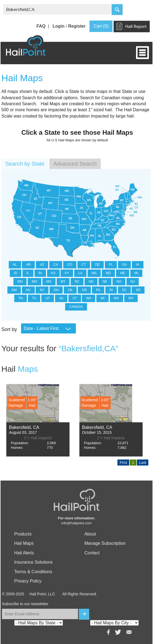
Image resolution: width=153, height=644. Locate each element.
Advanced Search (75, 164)
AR (28, 265)
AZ (42, 265)
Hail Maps (24, 543)
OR (84, 290)
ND (91, 282)
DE (98, 265)
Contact (92, 553)
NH (119, 282)
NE (105, 282)
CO (70, 265)
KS (53, 273)
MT (63, 282)
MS (49, 282)
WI (103, 298)
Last (143, 462)
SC (124, 290)
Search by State (25, 164)
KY (67, 273)
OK (70, 290)
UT (48, 298)
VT (75, 298)
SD (138, 290)
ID (16, 273)
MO (34, 282)
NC (77, 282)
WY (131, 298)
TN (21, 298)
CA (56, 265)
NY (42, 290)
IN (40, 273)
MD (109, 273)
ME (123, 273)
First (123, 462)
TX (34, 298)
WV (116, 298)
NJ (133, 282)
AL (15, 265)
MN (20, 282)
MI (136, 273)
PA (98, 290)
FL (111, 265)
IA (138, 265)
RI (111, 290)
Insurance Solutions (34, 562)
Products (23, 534)
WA (89, 298)
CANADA (76, 307)
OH (56, 290)
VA (61, 298)
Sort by (9, 329)
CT (84, 265)
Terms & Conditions (33, 572)
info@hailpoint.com (76, 523)
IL (28, 273)
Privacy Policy (28, 581)
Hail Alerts (24, 553)
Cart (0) (101, 26)
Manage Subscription (105, 543)
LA (80, 273)
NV (28, 290)
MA (94, 273)
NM (14, 290)
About (90, 534)
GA (124, 265)
